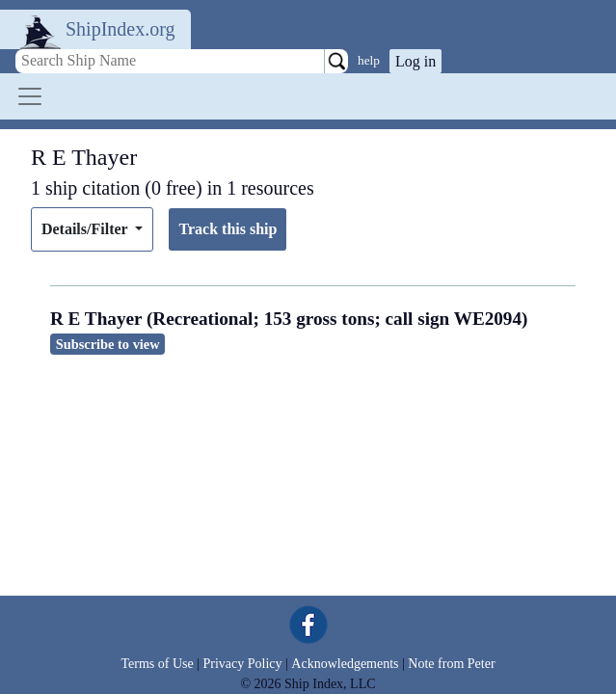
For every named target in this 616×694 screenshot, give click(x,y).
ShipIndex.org (121, 29)
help (369, 60)
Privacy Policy (242, 664)
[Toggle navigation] (30, 96)
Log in (415, 61)
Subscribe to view (108, 344)
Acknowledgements (345, 664)
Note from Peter (451, 664)
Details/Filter (86, 229)
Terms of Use (157, 664)
